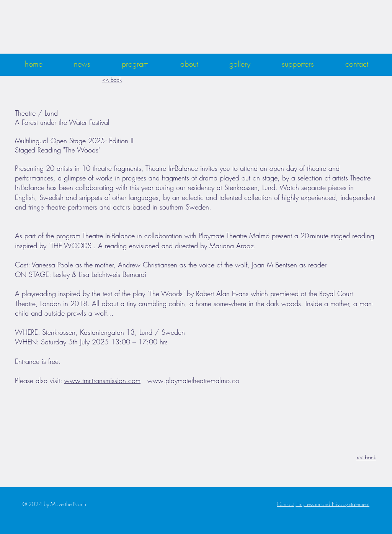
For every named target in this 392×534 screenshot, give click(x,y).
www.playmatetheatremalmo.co (193, 380)
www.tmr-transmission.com (102, 380)
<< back (112, 79)
